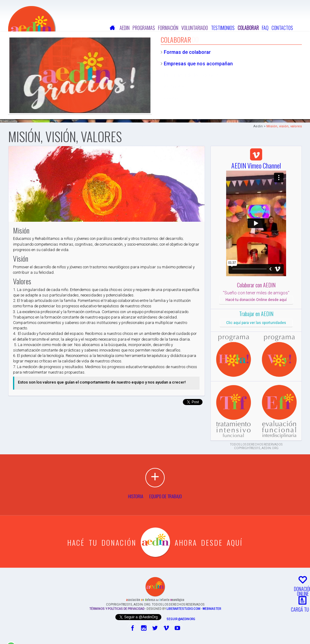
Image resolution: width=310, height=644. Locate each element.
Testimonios (223, 28)
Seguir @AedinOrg (181, 619)
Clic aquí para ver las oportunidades (256, 323)
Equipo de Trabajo (166, 496)
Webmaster (212, 609)
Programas (144, 28)
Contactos (282, 28)
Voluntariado (195, 28)
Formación (168, 28)
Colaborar (248, 28)
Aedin (125, 28)
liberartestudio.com (183, 609)
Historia (136, 496)
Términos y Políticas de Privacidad (117, 609)
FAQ (265, 28)
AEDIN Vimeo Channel (256, 161)
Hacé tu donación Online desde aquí (256, 300)
